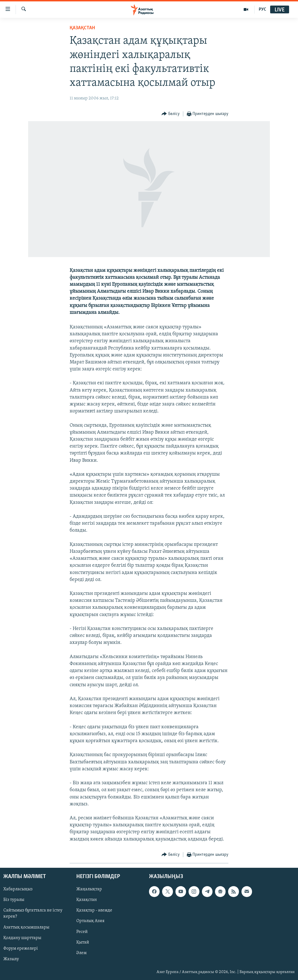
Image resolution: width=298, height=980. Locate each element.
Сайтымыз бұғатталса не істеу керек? (33, 913)
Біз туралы (14, 900)
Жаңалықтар (89, 889)
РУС (262, 9)
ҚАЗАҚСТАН (82, 28)
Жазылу (11, 959)
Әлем (81, 953)
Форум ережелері (21, 949)
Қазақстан (87, 900)
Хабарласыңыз (18, 889)
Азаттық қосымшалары (26, 927)
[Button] (171, 114)
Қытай (83, 942)
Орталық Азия (90, 921)
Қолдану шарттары (22, 938)
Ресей (82, 932)
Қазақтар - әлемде (94, 910)
